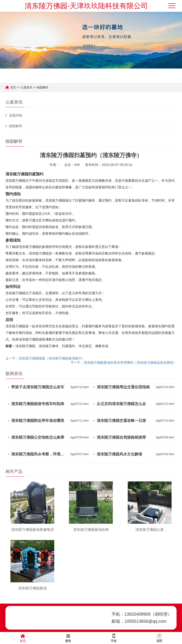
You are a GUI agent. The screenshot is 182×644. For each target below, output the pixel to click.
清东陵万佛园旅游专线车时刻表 (38, 404)
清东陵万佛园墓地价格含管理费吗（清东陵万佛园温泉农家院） (130, 363)
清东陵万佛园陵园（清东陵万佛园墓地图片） (52, 358)
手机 (114, 638)
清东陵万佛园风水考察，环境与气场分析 (40, 454)
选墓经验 (16, 115)
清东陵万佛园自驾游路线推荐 (121, 437)
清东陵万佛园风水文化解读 (119, 454)
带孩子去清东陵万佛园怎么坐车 (38, 387)
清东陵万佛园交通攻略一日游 (121, 421)
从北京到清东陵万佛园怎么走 (121, 404)
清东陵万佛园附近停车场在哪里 (38, 421)
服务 (68, 638)
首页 (13, 87)
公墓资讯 (27, 87)
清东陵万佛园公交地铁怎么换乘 (38, 437)
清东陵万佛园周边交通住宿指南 (123, 387)
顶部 (159, 638)
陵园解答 (43, 87)
